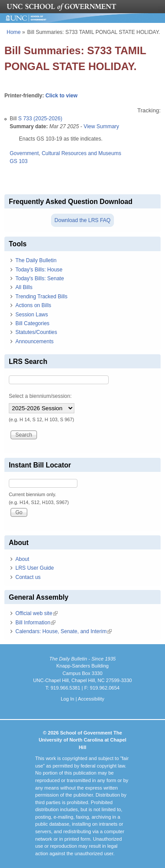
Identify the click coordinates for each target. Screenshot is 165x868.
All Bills (24, 287)
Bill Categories (32, 323)
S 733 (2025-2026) (40, 119)
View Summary (101, 126)
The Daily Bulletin (36, 260)
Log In (68, 699)
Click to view (61, 96)
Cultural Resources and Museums (82, 153)
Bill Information (35, 623)
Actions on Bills (33, 305)
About (22, 559)
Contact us (28, 577)
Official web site (37, 613)
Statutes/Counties (36, 332)
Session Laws (32, 315)
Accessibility (91, 699)
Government (24, 153)
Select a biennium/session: (40, 396)
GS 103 (19, 161)
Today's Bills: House (39, 270)
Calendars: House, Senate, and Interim (64, 631)
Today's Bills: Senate (40, 278)
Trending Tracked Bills (41, 297)
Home (14, 32)
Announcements (35, 341)
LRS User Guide (35, 568)
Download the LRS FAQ (82, 220)
